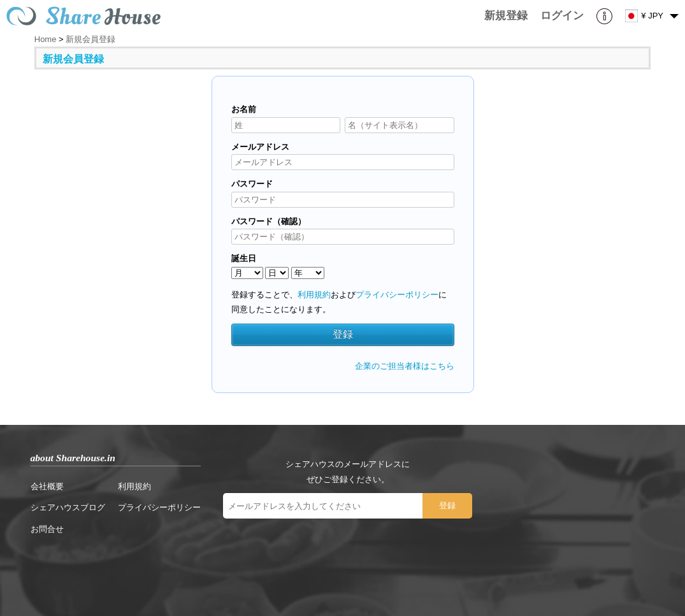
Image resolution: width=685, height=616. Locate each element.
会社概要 (47, 486)
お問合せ (47, 529)
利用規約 (314, 295)
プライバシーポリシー (397, 295)
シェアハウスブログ (68, 507)
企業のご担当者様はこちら (405, 366)
